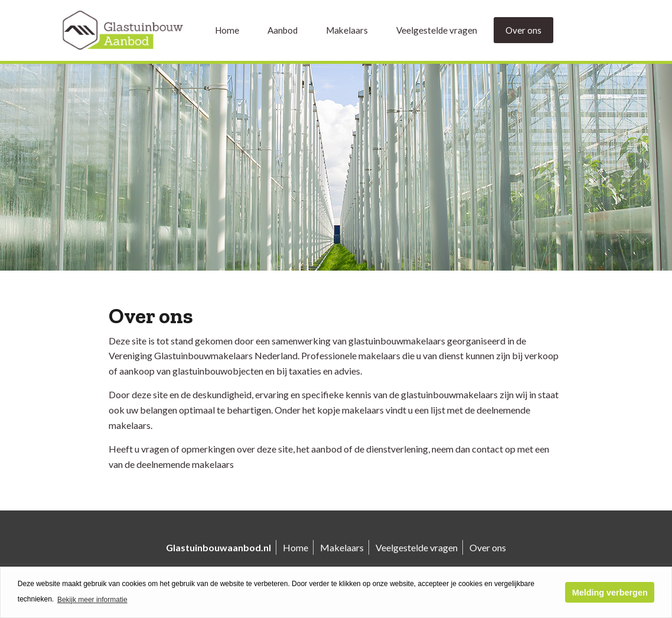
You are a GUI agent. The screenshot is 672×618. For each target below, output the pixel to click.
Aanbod (283, 30)
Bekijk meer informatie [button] (92, 600)
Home (227, 30)
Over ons (523, 30)
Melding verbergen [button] (610, 593)
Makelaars (347, 30)
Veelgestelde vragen (437, 30)
